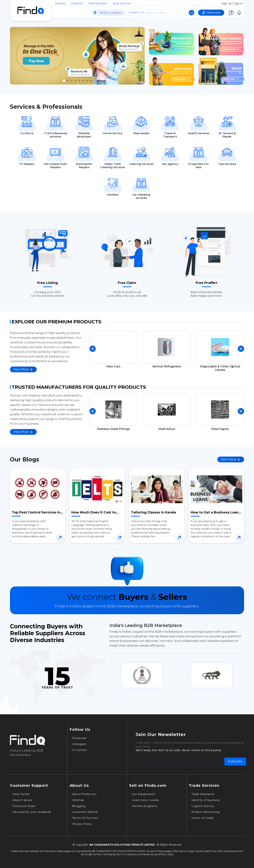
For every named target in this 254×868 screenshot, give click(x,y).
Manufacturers (98, 3)
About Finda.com (84, 794)
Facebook (79, 738)
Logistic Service (203, 806)
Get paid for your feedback (32, 812)
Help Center (21, 794)
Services (60, 3)
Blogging (79, 806)
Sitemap (78, 800)
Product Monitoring (206, 812)
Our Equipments (144, 794)
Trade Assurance (203, 794)
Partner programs (145, 806)
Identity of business (206, 800)
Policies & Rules (24, 806)
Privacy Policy (82, 824)
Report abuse (22, 800)
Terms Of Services (85, 818)
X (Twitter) (80, 750)
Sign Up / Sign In (232, 3)
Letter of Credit (203, 818)
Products (77, 3)
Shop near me (122, 3)
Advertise (211, 13)
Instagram (80, 744)
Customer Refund (85, 812)
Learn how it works (145, 800)
